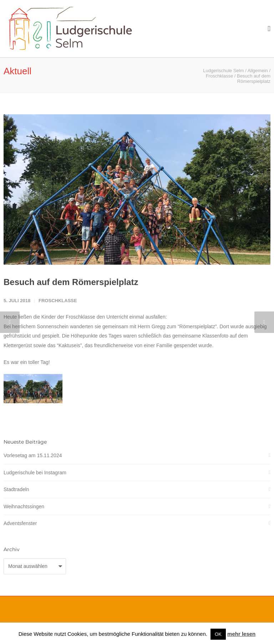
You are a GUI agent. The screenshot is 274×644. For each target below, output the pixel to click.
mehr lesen (241, 634)
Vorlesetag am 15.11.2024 (33, 455)
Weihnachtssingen (24, 506)
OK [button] (218, 634)
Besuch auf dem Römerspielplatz (71, 282)
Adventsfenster (20, 523)
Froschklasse (58, 301)
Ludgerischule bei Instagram (35, 473)
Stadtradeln (16, 489)
